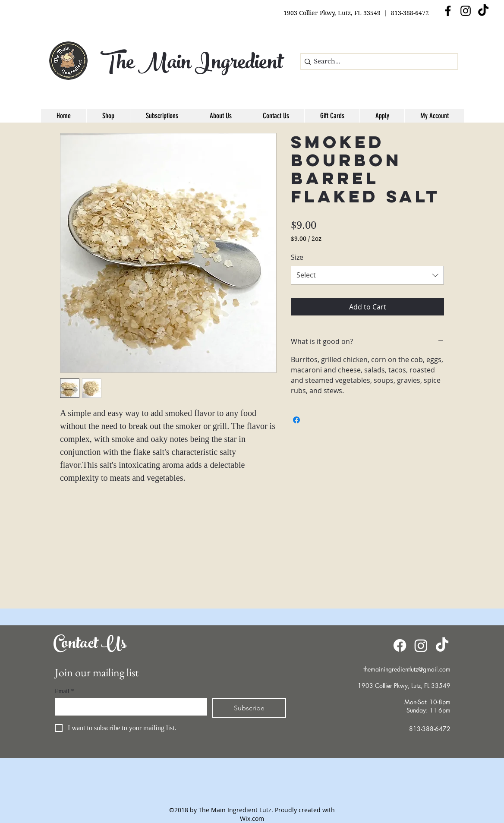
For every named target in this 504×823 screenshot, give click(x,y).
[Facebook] (400, 645)
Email (64, 691)
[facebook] (448, 11)
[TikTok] (483, 11)
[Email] (128, 707)
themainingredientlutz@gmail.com (407, 669)
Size (297, 257)
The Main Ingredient (192, 65)
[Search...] (376, 62)
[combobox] (367, 275)
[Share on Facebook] (296, 420)
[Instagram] (466, 11)
